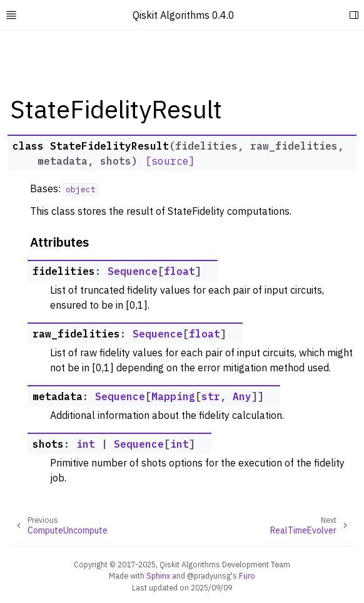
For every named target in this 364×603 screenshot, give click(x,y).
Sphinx (158, 575)
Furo (247, 575)
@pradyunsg (209, 575)
